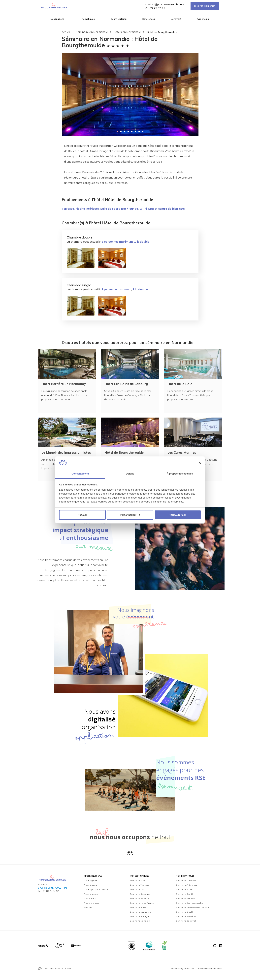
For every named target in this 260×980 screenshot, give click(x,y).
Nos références (92, 903)
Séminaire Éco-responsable (190, 903)
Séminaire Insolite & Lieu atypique (193, 907)
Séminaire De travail (186, 921)
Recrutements (91, 894)
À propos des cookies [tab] (180, 474)
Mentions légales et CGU (182, 968)
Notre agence (91, 880)
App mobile (203, 19)
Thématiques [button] (87, 19)
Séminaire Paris (138, 880)
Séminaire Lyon (138, 889)
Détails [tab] (130, 474)
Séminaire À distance (187, 885)
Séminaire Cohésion (186, 880)
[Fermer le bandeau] (200, 463)
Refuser (82, 515)
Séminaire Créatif (185, 912)
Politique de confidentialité (210, 968)
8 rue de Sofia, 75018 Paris (53, 888)
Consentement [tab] (80, 474)
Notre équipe (91, 885)
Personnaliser (130, 515)
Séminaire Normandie (141, 912)
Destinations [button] (57, 19)
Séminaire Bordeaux (140, 894)
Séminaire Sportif (185, 894)
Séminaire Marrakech (140, 921)
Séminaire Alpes (138, 907)
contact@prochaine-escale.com (165, 4)
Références (149, 19)
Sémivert (176, 19)
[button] (117, 131)
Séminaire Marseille (140, 898)
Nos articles (90, 898)
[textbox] (130, 164)
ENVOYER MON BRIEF (205, 6)
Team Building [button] (119, 19)
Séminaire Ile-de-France (142, 903)
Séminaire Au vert (185, 889)
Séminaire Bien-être (186, 916)
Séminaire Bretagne (140, 916)
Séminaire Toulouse (140, 885)
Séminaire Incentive (186, 898)
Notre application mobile (96, 889)
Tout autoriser (178, 515)
